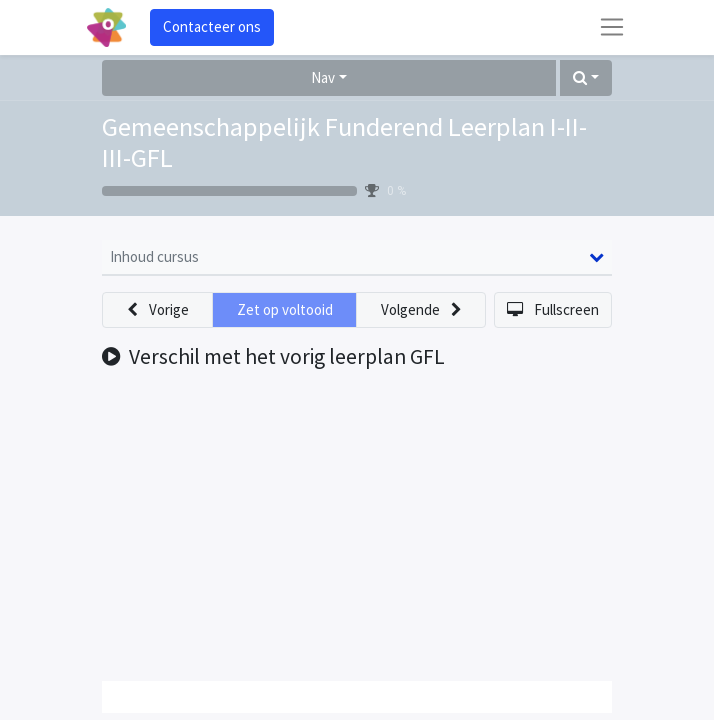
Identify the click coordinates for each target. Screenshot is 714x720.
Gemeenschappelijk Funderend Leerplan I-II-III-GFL (344, 142)
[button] (586, 78)
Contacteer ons (212, 26)
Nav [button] (323, 77)
